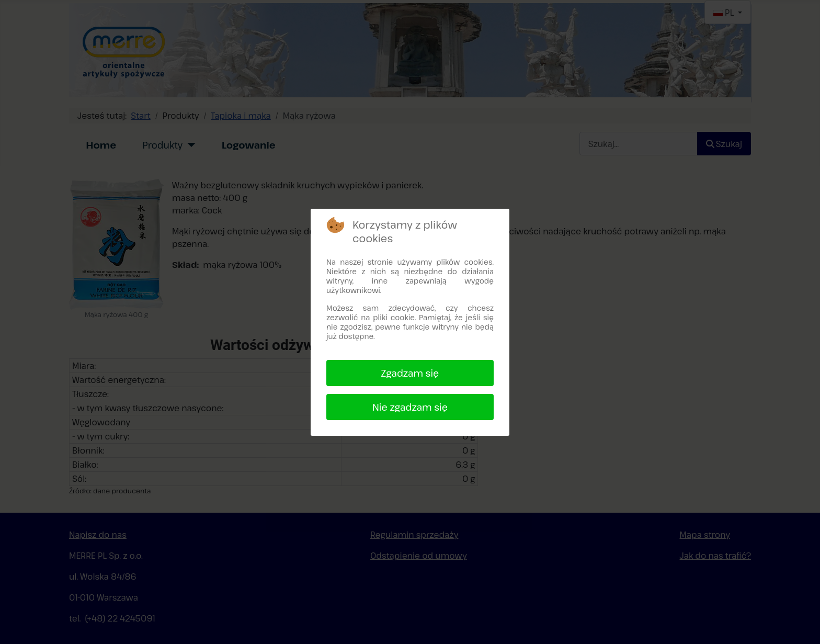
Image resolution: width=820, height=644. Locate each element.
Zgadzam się (410, 373)
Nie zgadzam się (410, 407)
